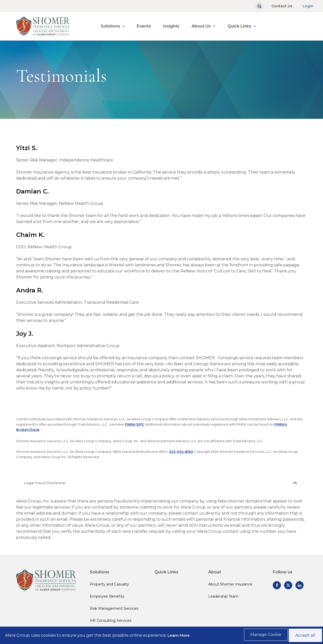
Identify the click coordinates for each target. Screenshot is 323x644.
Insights (171, 26)
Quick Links (239, 26)
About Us (201, 26)
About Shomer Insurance (230, 584)
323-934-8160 (181, 452)
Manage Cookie (264, 636)
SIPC (140, 424)
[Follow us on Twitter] (288, 585)
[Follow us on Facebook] (277, 585)
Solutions (110, 26)
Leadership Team (223, 596)
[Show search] (259, 6)
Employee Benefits (107, 596)
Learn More (179, 636)
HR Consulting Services (111, 621)
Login (308, 6)
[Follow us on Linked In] (300, 585)
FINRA (130, 424)
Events (144, 26)
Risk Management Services (114, 608)
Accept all (304, 636)
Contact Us (282, 6)
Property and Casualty (109, 584)
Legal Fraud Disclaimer (45, 483)
